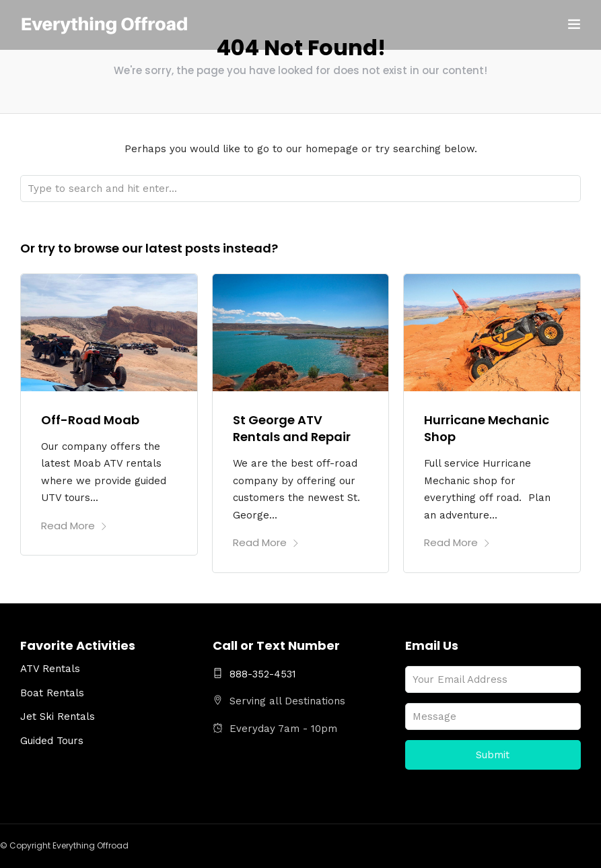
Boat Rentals (52, 693)
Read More (74, 526)
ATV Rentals (50, 669)
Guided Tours (52, 741)
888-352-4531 (254, 674)
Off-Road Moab (90, 420)
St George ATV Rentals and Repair (292, 428)
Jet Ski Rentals (58, 716)
